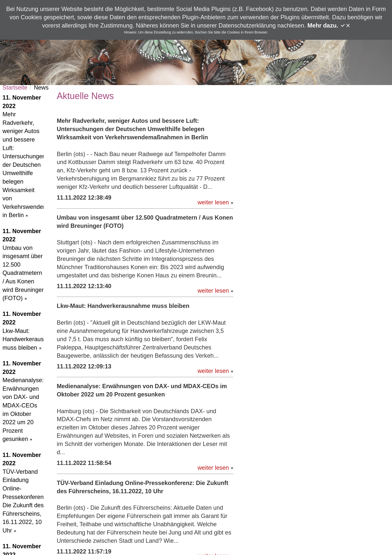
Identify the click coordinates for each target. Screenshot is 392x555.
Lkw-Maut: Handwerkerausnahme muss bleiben (23, 331)
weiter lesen (215, 202)
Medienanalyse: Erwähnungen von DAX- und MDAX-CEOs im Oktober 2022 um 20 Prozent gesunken (23, 401)
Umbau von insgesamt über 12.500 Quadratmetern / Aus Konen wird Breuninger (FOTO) (23, 265)
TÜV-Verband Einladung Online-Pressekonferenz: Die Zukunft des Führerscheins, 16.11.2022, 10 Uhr (23, 493)
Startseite (15, 88)
